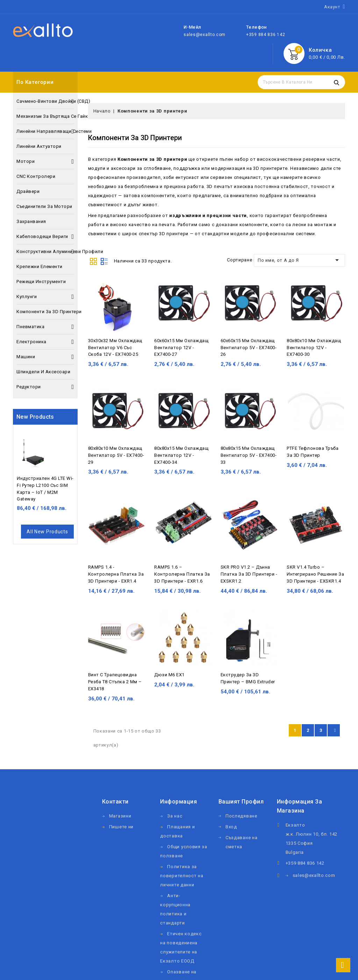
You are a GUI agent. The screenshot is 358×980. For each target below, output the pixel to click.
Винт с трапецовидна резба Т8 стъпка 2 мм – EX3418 (115, 682)
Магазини (120, 816)
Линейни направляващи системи (45, 131)
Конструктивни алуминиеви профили (45, 252)
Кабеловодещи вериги (45, 237)
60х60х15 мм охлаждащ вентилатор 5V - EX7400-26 (249, 348)
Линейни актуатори (39, 146)
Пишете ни (121, 827)
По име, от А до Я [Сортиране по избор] (299, 260)
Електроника (45, 342)
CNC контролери (36, 176)
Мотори (45, 161)
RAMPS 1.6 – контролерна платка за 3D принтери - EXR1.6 (182, 574)
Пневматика (45, 327)
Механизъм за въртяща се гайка (45, 116)
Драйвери (28, 191)
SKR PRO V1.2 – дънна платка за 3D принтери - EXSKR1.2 (249, 574)
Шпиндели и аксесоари (43, 372)
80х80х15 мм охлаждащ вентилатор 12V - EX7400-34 (181, 455)
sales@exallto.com (205, 35)
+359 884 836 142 (266, 35)
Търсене (336, 82)
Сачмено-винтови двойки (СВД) (45, 101)
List (104, 261)
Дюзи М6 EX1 (169, 675)
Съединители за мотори (44, 206)
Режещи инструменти (41, 282)
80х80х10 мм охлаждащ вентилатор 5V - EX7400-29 (116, 455)
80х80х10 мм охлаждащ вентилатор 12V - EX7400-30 (314, 348)
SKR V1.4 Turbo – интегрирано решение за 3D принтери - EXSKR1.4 (315, 574)
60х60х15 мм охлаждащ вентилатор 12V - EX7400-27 (181, 348)
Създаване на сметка (241, 842)
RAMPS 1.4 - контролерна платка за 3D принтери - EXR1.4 (116, 574)
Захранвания (31, 221)
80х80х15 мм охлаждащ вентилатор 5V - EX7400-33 (249, 455)
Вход (231, 827)
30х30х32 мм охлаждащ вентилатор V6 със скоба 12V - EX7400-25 (115, 348)
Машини (45, 357)
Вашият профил (241, 802)
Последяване (241, 816)
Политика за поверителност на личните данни (182, 876)
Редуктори (45, 387)
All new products (47, 532)
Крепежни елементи (40, 266)
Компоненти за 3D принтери (45, 312)
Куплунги (45, 297)
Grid (93, 261)
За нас (175, 816)
